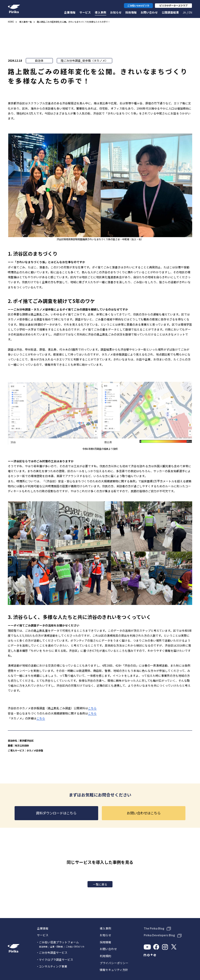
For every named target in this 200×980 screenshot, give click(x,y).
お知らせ (116, 12)
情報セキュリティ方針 (114, 970)
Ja (184, 12)
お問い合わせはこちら (144, 813)
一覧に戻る (100, 884)
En (190, 12)
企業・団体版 (57, 947)
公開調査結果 (170, 12)
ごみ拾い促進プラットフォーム (59, 942)
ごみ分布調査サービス (53, 953)
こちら (92, 708)
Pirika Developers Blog (159, 935)
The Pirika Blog (154, 928)
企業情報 (70, 12)
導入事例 (101, 12)
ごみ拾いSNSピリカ (75, 947)
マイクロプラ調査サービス (56, 960)
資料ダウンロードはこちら (56, 813)
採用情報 (131, 12)
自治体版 (43, 947)
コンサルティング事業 (53, 966)
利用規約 (105, 956)
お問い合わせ (149, 12)
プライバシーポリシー (114, 963)
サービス (85, 12)
